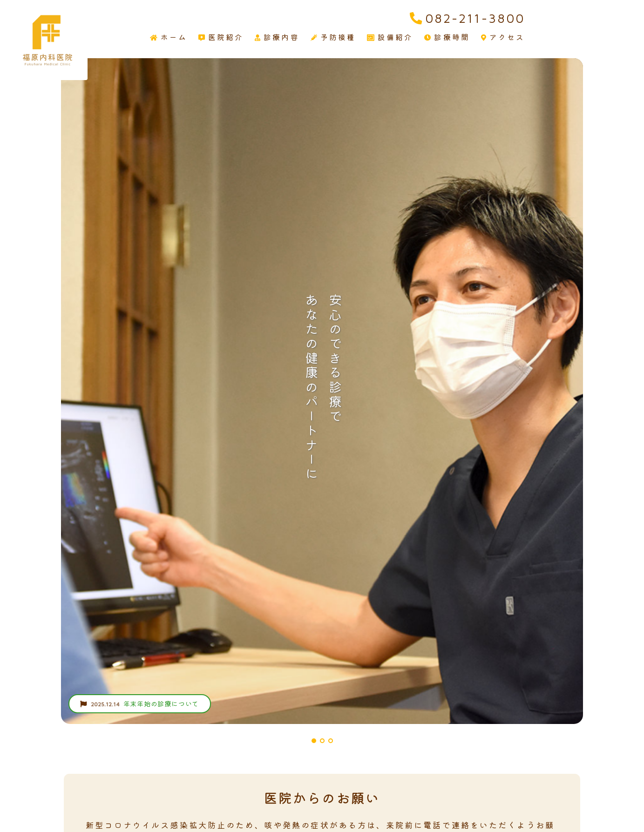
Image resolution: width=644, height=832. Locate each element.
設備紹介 (390, 37)
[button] (314, 741)
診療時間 (447, 37)
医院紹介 (221, 37)
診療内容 (277, 37)
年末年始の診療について (139, 704)
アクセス (503, 37)
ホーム (169, 37)
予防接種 (333, 37)
